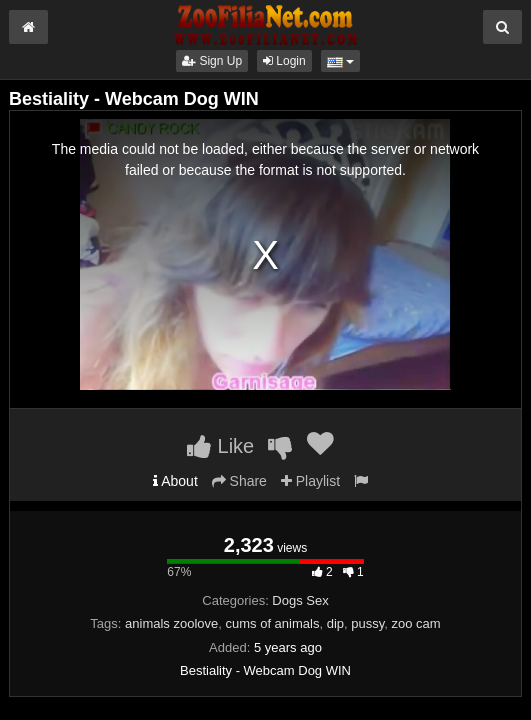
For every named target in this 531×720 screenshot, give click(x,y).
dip (335, 623)
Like (220, 446)
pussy (367, 623)
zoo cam (415, 623)
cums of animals (273, 623)
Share (239, 481)
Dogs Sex (300, 600)
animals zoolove (171, 623)
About (175, 481)
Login (284, 61)
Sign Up (212, 61)
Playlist (310, 481)
